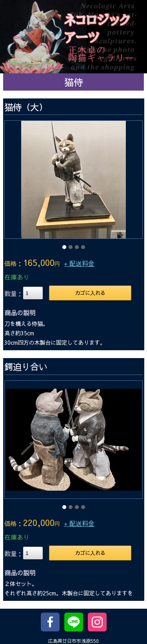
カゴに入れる (90, 293)
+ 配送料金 (79, 263)
